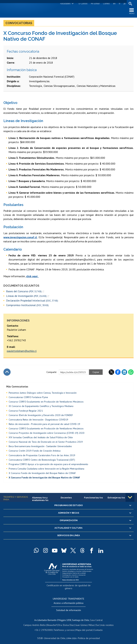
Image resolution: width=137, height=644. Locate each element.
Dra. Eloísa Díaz (66, 622)
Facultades (65, 4)
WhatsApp (131, 373)
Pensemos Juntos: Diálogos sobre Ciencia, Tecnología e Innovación (43, 393)
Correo (106, 4)
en (114, 4)
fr (119, 4)
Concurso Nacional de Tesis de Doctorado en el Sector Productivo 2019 (46, 442)
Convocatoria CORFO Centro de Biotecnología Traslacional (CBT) (42, 460)
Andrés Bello (40, 622)
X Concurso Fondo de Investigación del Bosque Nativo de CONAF (42, 474)
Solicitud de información (69, 607)
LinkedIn (124, 373)
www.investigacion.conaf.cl (20, 238)
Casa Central (96, 617)
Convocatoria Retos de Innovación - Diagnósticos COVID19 (38, 420)
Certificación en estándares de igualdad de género (69, 586)
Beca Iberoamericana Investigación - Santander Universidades (40, 447)
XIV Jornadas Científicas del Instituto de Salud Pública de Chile (41, 438)
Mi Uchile (95, 4)
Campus (29, 622)
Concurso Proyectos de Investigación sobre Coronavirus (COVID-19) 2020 (47, 434)
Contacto (96, 627)
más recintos (106, 622)
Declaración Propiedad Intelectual (32, 301)
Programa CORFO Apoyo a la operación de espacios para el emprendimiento (48, 465)
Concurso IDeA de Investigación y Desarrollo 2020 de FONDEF (41, 416)
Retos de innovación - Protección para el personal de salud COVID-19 (44, 425)
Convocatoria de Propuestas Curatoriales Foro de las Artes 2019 (42, 456)
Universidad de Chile (55, 635)
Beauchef (53, 622)
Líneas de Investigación (26, 297)
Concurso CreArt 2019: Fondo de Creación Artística (35, 452)
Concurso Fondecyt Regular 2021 (26, 411)
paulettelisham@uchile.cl (22, 352)
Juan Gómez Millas (84, 622)
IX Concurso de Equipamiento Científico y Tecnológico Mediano (41, 407)
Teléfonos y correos (63, 627)
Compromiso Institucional (27, 306)
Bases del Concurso (24, 292)
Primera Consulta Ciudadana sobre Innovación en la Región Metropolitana (46, 469)
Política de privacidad (88, 635)
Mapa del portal (82, 627)
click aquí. (32, 277)
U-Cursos (83, 4)
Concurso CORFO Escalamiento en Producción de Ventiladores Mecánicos (46, 402)
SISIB (42, 635)
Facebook (118, 373)
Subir (7, 373)
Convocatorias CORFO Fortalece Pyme (28, 398)
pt (124, 4)
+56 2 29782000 (45, 627)
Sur (96, 622)
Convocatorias (19, 24)
